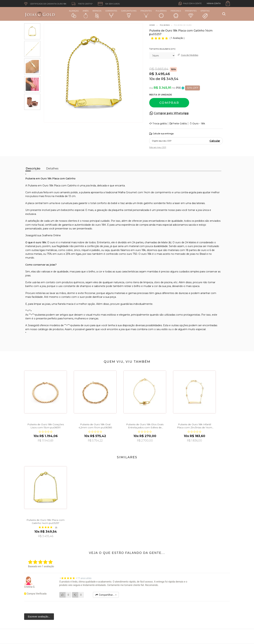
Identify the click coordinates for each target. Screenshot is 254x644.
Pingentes (146, 14)
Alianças (74, 14)
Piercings (176, 14)
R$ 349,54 (170, 79)
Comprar (169, 103)
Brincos (97, 14)
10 (152, 79)
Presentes (191, 14)
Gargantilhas (129, 14)
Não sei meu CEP (158, 147)
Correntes (111, 14)
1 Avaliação (177, 38)
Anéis (86, 14)
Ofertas (205, 14)
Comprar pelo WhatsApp (171, 113)
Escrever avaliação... (39, 617)
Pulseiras (161, 14)
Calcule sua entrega (161, 134)
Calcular (215, 141)
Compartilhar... (106, 595)
